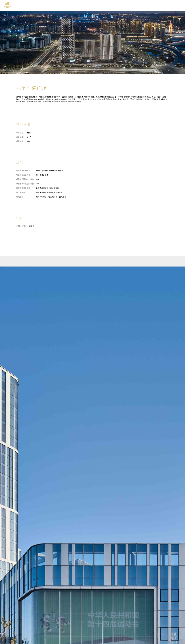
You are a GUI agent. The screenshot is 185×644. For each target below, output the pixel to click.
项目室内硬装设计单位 (25, 179)
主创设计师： (22, 226)
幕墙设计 (20, 197)
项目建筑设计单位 (23, 171)
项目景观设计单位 (23, 175)
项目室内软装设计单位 (25, 184)
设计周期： (21, 137)
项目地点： (21, 141)
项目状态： (21, 133)
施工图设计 (21, 193)
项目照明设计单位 (23, 188)
